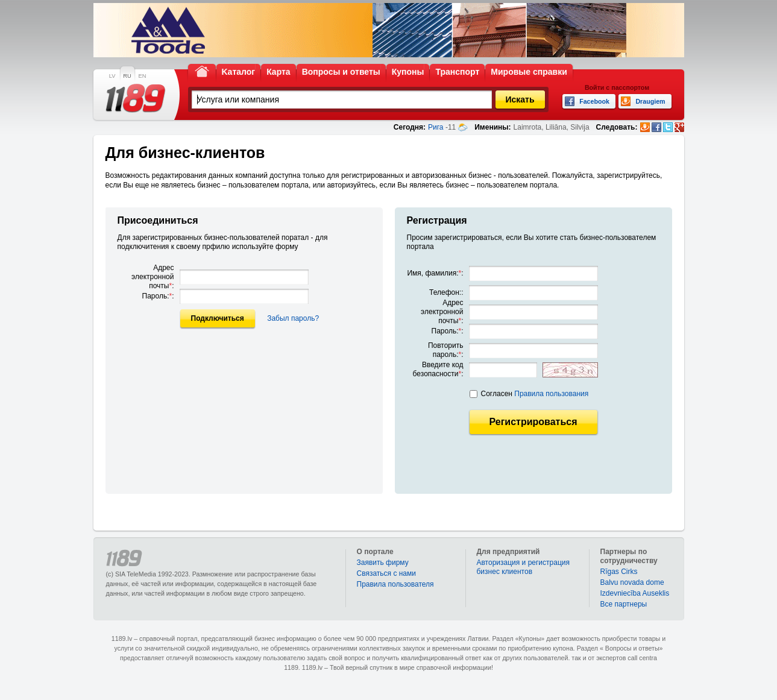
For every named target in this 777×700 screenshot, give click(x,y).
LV (112, 76)
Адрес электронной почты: (153, 277)
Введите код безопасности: (438, 369)
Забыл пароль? (293, 318)
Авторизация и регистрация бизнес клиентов (524, 567)
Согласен (535, 394)
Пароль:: (158, 296)
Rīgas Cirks (619, 572)
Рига (436, 127)
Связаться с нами (386, 573)
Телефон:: (446, 292)
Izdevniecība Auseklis (635, 593)
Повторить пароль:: (446, 350)
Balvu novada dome (632, 582)
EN (143, 76)
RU (127, 76)
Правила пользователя (395, 584)
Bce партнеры (624, 604)
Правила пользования (551, 394)
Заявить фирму (383, 563)
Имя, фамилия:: (435, 273)
